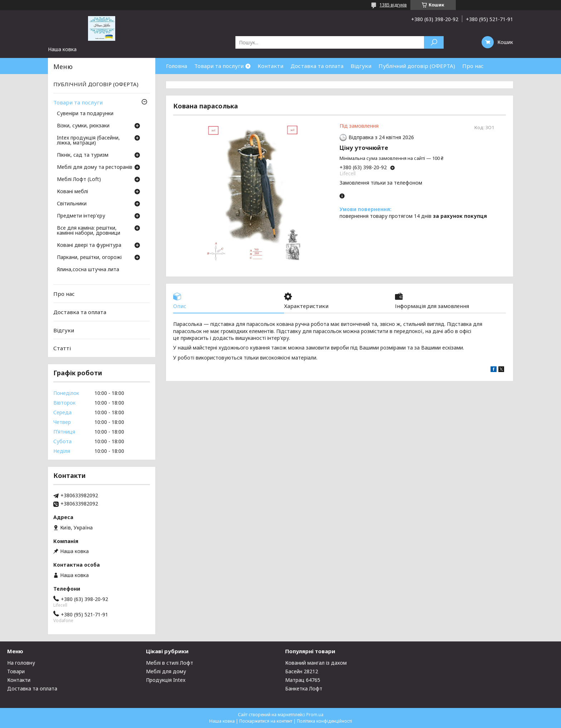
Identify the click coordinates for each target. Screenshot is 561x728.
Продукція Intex (166, 680)
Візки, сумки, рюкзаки (83, 126)
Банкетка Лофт (304, 688)
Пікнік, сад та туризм (83, 155)
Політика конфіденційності (325, 721)
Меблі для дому (166, 671)
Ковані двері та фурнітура (89, 245)
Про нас (473, 66)
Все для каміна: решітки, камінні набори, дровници (89, 231)
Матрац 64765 (303, 680)
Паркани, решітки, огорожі (89, 258)
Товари (16, 671)
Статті (62, 348)
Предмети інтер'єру (81, 216)
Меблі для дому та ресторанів (95, 167)
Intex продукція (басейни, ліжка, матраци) (88, 141)
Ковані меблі (72, 192)
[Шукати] (434, 42)
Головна (177, 66)
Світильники (72, 204)
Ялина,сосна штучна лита (88, 270)
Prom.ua (315, 715)
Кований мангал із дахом (316, 663)
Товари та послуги (219, 66)
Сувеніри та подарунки (85, 114)
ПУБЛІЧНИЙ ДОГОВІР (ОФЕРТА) (96, 84)
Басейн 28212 (302, 671)
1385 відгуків (393, 5)
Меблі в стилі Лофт (170, 663)
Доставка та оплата (317, 66)
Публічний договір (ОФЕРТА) (417, 66)
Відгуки (361, 66)
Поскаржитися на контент (266, 721)
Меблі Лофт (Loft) (79, 180)
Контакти (270, 66)
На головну (21, 663)
